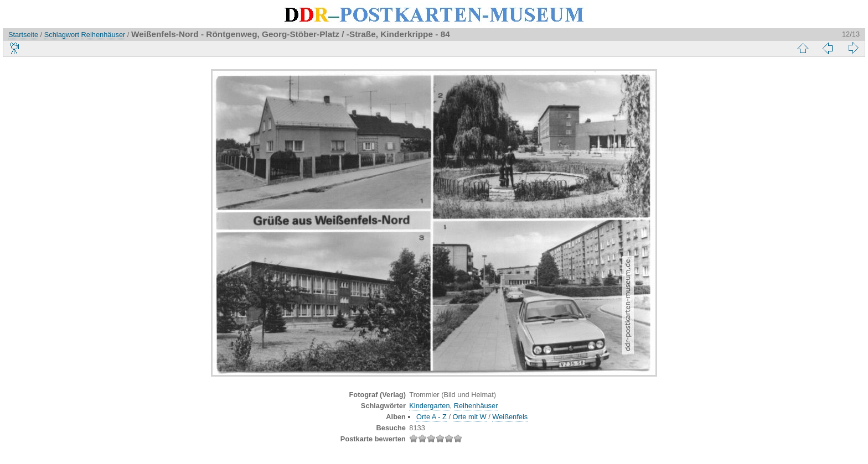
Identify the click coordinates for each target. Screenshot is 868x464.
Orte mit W (470, 417)
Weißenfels (510, 417)
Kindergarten (429, 406)
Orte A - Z (432, 417)
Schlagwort (62, 35)
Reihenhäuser (104, 35)
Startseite (23, 35)
